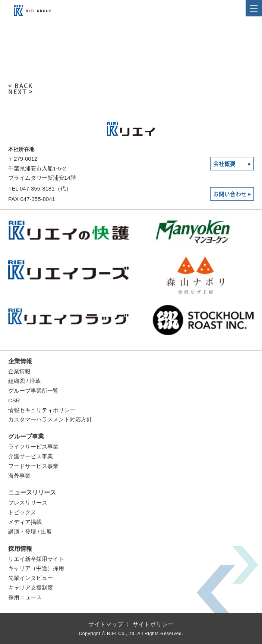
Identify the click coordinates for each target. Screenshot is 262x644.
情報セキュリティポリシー (42, 410)
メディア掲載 (25, 522)
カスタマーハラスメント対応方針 (50, 419)
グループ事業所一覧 (33, 391)
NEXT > (21, 92)
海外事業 (19, 476)
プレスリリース (28, 502)
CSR (14, 400)
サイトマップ (106, 624)
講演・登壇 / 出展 (30, 532)
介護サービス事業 (31, 456)
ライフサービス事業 (33, 447)
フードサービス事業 (33, 466)
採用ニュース (25, 597)
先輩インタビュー (31, 578)
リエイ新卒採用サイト (36, 559)
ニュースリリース (32, 492)
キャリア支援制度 (31, 588)
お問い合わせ (230, 194)
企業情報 (20, 361)
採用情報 (20, 549)
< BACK (21, 86)
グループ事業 (26, 436)
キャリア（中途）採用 (36, 568)
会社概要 (224, 164)
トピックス (22, 512)
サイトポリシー (153, 624)
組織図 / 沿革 (25, 381)
